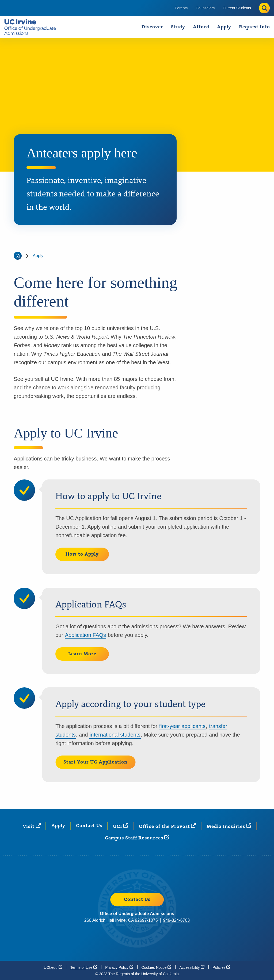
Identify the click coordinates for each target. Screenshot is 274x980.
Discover (152, 27)
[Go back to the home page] (18, 256)
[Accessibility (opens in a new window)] (192, 967)
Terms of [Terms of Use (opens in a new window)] (84, 967)
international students (115, 735)
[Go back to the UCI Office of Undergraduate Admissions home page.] (32, 27)
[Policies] (221, 967)
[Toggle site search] (264, 8)
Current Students (237, 8)
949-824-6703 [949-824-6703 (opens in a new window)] (177, 920)
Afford (201, 27)
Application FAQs (85, 635)
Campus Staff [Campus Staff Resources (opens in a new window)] (137, 838)
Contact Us (89, 826)
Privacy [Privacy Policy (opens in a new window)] (119, 967)
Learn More (82, 654)
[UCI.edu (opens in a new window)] (53, 967)
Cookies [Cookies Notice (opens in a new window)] (156, 967)
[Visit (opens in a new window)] (32, 826)
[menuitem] (181, 8)
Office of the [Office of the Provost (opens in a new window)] (168, 826)
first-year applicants (182, 726)
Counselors (205, 8)
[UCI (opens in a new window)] (121, 826)
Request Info (254, 27)
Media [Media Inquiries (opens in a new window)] (229, 826)
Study (178, 27)
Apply (224, 27)
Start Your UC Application (95, 762)
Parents (181, 8)
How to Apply (82, 554)
